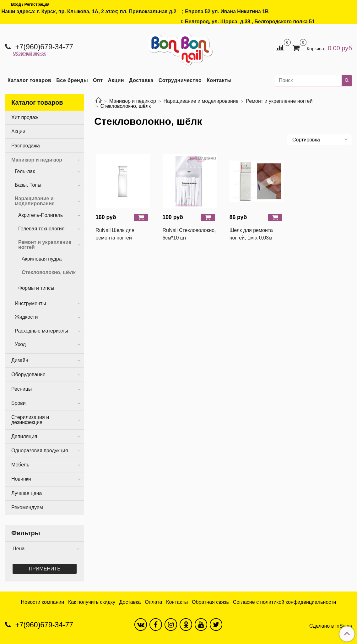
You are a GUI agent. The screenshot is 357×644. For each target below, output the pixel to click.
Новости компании (42, 602)
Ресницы (22, 389)
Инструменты (30, 303)
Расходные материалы (41, 331)
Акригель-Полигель (41, 215)
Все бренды (72, 80)
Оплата (153, 602)
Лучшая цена (27, 493)
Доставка (141, 80)
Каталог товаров (29, 80)
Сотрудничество (180, 80)
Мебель (20, 465)
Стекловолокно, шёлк (49, 272)
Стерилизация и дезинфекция (30, 420)
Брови (19, 403)
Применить (45, 569)
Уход (20, 344)
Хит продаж (25, 117)
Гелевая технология (41, 229)
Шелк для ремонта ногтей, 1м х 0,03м (251, 234)
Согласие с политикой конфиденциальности (285, 602)
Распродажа (26, 146)
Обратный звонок (30, 54)
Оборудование (28, 374)
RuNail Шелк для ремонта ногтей (115, 234)
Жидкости (26, 317)
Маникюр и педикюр (133, 101)
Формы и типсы (36, 288)
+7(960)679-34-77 (43, 47)
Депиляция (24, 436)
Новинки (21, 479)
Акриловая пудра (42, 259)
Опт (98, 80)
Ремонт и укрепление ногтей (279, 101)
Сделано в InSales (331, 626)
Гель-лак (25, 171)
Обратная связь (210, 602)
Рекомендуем (27, 507)
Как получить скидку (92, 602)
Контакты (219, 80)
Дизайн (20, 360)
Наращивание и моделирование (201, 101)
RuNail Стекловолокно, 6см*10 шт (189, 234)
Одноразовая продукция (40, 451)
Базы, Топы (28, 185)
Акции (116, 80)
